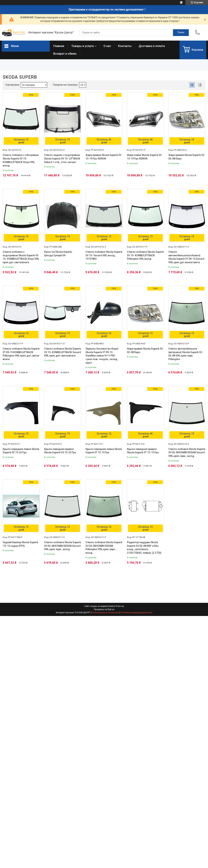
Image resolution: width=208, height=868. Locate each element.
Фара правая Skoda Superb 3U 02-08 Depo (186, 157)
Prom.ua (120, 606)
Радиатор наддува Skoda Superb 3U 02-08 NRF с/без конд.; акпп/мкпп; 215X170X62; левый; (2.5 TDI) (144, 548)
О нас (107, 46)
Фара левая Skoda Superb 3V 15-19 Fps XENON (144, 157)
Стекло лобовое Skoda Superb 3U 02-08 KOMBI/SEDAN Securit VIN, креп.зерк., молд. (187, 453)
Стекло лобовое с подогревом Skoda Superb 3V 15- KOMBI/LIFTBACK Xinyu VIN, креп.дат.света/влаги (21, 257)
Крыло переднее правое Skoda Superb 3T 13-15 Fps (143, 451)
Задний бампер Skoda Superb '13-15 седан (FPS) (20, 544)
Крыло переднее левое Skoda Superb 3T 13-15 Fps (104, 451)
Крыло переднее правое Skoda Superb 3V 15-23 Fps (60, 451)
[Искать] (181, 33)
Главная (59, 46)
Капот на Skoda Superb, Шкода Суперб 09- (58, 254)
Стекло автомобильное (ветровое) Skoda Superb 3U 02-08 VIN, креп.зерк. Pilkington (185, 354)
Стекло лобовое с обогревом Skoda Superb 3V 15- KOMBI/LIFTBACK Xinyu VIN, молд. (21, 160)
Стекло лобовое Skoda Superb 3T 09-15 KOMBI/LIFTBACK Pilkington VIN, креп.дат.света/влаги (21, 354)
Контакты (125, 46)
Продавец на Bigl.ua (104, 609)
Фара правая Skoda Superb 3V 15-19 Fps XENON (103, 157)
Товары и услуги (82, 46)
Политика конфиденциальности (136, 613)
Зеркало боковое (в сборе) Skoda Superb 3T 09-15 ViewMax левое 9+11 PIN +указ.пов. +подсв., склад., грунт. (102, 356)
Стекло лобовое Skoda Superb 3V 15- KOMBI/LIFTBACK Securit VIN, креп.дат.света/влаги (62, 352)
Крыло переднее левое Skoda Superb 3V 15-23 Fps (21, 451)
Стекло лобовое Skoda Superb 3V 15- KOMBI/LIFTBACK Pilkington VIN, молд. (145, 255)
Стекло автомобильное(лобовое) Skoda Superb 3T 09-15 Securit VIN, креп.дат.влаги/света (186, 257)
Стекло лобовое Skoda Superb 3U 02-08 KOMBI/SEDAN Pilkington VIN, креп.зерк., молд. (104, 548)
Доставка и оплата (152, 46)
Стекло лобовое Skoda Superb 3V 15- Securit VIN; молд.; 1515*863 (104, 255)
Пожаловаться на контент (105, 613)
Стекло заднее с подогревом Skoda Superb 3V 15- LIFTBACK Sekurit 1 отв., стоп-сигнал (62, 158)
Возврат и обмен (65, 54)
